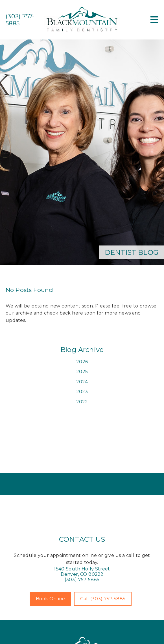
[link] (82, 32)
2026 (82, 362)
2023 (82, 392)
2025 (82, 372)
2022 (82, 402)
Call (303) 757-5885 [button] (103, 599)
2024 (82, 382)
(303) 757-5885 (82, 580)
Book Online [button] (50, 599)
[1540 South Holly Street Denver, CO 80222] (82, 572)
